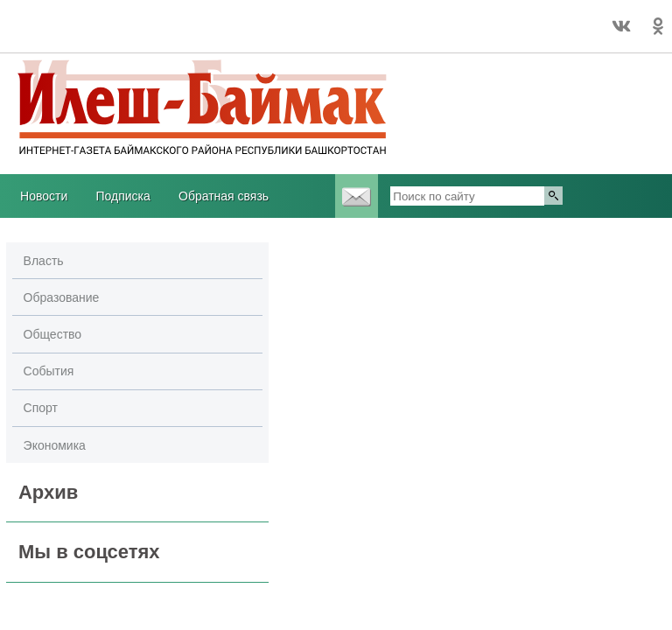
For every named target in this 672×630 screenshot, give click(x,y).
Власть (44, 261)
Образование (62, 297)
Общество (53, 334)
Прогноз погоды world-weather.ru (132, 18)
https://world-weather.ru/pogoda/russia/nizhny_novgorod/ (132, 34)
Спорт (41, 408)
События (49, 371)
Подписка (122, 196)
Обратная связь (224, 196)
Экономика (55, 445)
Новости (44, 196)
